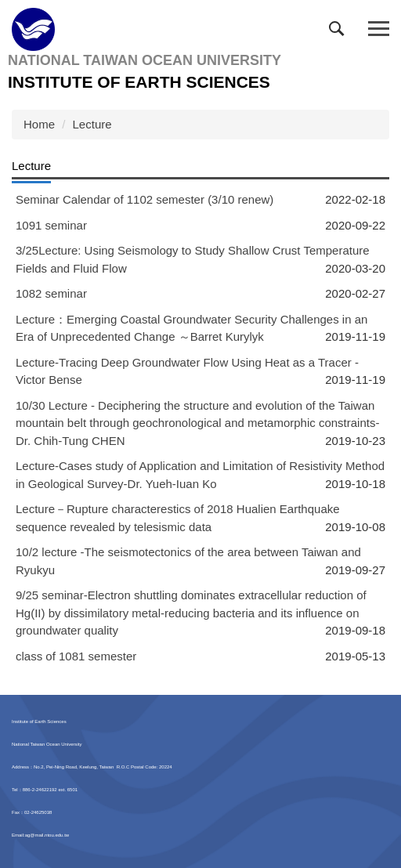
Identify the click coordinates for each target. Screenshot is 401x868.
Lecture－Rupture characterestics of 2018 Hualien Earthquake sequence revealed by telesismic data (178, 518)
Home (39, 124)
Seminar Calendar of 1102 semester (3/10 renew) (145, 199)
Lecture (92, 124)
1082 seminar (51, 293)
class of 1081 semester (76, 656)
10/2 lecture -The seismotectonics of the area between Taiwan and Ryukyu (188, 561)
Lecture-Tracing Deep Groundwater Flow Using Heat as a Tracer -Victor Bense (187, 371)
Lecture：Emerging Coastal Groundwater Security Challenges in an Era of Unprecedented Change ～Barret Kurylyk (191, 328)
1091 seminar (51, 225)
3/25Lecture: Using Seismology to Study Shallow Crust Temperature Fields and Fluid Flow (193, 259)
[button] (340, 32)
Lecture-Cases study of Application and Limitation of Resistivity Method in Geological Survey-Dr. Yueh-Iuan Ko (200, 475)
